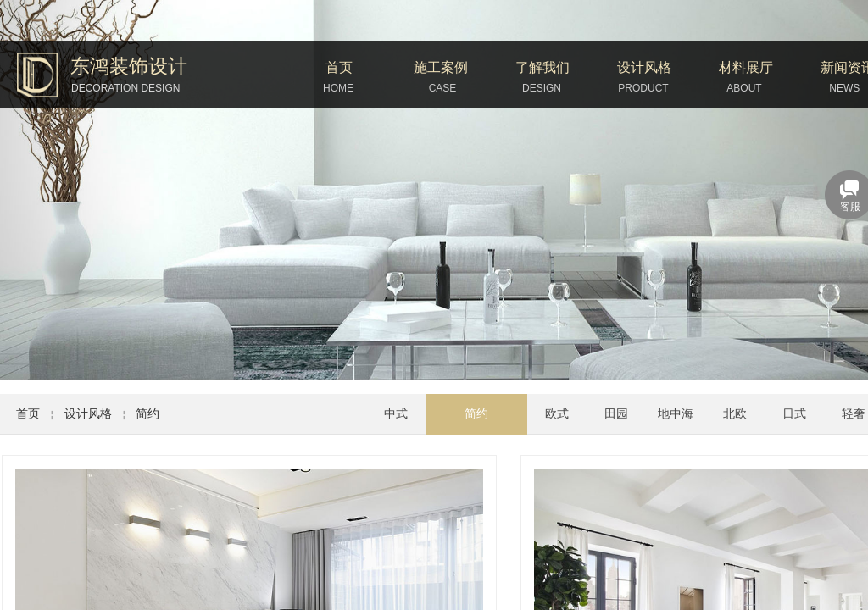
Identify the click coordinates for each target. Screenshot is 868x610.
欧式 (557, 414)
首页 (339, 67)
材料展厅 (746, 67)
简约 (147, 414)
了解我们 (542, 67)
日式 (794, 414)
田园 (616, 414)
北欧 (735, 414)
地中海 (676, 414)
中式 (396, 414)
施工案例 (441, 67)
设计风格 (644, 67)
